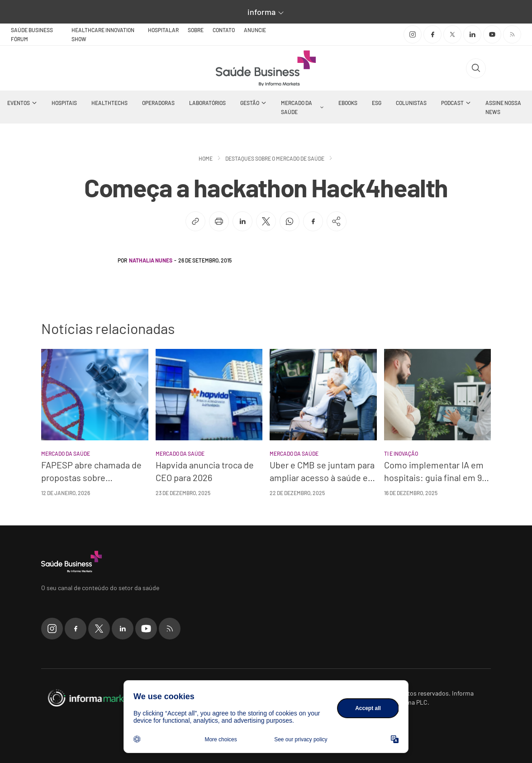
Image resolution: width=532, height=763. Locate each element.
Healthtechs (109, 103)
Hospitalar (163, 30)
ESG (377, 103)
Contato (224, 30)
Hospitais (64, 103)
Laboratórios (207, 103)
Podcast (452, 103)
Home (206, 158)
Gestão (250, 103)
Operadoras (158, 103)
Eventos (19, 103)
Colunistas (411, 103)
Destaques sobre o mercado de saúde (275, 158)
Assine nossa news (503, 107)
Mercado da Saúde (297, 107)
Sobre (196, 30)
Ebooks (348, 103)
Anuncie (255, 30)
